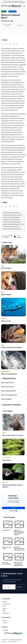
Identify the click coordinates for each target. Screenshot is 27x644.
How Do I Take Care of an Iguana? (12, 347)
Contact (5, 623)
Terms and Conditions (13, 642)
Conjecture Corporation (16, 640)
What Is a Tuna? (6, 321)
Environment (5, 372)
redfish (17, 89)
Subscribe (13, 508)
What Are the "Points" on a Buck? (13, 435)
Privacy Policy (4, 642)
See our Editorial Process (7, 237)
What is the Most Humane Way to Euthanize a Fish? (18, 564)
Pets (3, 266)
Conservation (6, 604)
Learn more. (23, 2)
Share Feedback (18, 237)
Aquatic (4, 319)
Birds (4, 433)
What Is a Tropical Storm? (9, 374)
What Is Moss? (7, 460)
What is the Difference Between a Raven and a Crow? (19, 549)
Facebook (5, 630)
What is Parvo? (6, 530)
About (4, 620)
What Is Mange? (6, 295)
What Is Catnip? (6, 268)
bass (9, 48)
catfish (15, 157)
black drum (13, 170)
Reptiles (5, 482)
